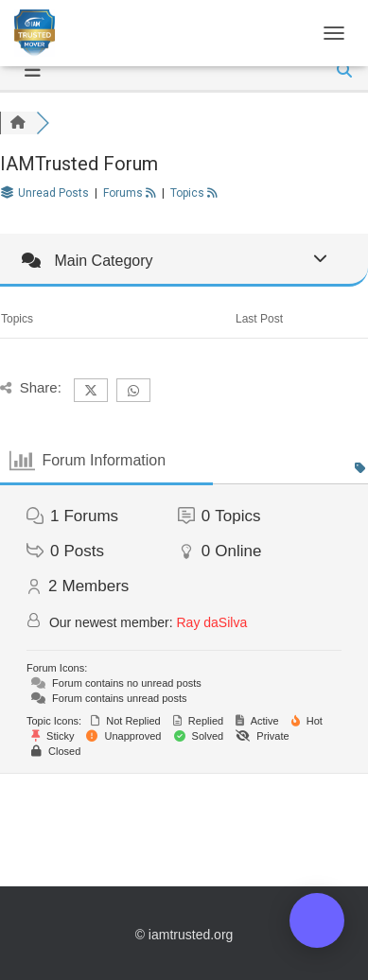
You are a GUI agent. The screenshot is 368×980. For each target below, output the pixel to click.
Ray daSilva (212, 622)
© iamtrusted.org (184, 935)
